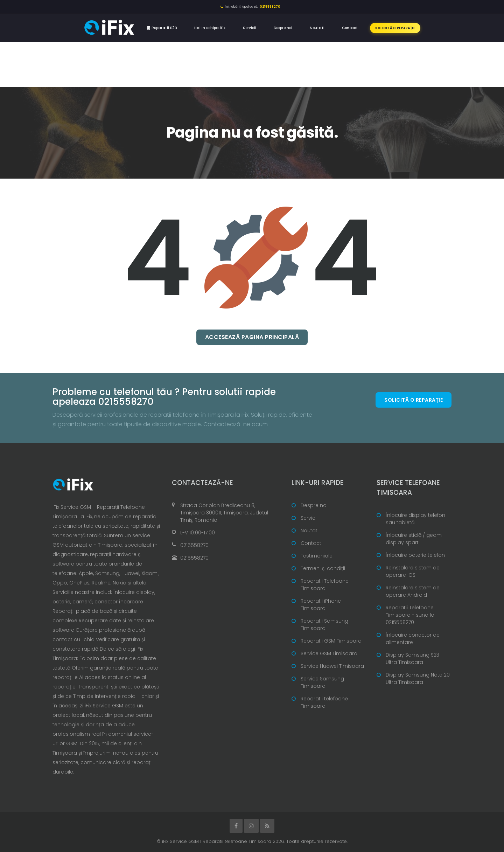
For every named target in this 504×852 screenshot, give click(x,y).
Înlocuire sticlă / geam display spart (414, 539)
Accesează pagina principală (252, 337)
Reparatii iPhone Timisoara (321, 605)
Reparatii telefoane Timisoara (324, 702)
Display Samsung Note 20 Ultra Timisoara (418, 678)
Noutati (317, 28)
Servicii (250, 28)
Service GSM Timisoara (329, 653)
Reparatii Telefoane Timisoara (325, 585)
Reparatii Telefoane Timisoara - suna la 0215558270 (410, 615)
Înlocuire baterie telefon (415, 555)
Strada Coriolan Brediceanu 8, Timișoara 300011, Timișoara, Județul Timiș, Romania (224, 513)
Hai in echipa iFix (210, 28)
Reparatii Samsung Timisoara (324, 625)
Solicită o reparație (395, 28)
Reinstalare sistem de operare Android (413, 591)
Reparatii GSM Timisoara (331, 641)
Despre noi (283, 28)
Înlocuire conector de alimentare (413, 639)
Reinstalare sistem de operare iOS (413, 571)
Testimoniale (317, 556)
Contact (350, 28)
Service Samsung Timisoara (322, 682)
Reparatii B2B (162, 28)
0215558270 (194, 545)
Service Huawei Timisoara (332, 666)
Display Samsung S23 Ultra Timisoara (412, 659)
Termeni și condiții (323, 568)
